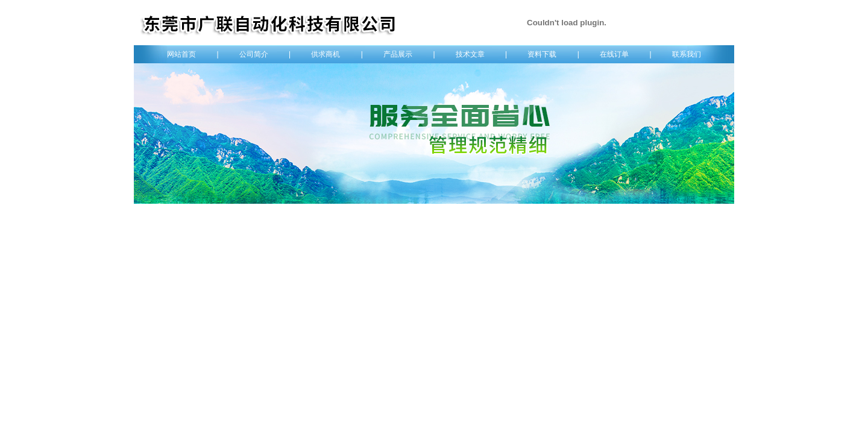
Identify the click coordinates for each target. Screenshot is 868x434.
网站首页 (181, 54)
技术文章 (470, 54)
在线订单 (614, 54)
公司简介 (254, 54)
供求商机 (325, 54)
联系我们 (687, 54)
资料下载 (542, 54)
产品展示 (398, 54)
